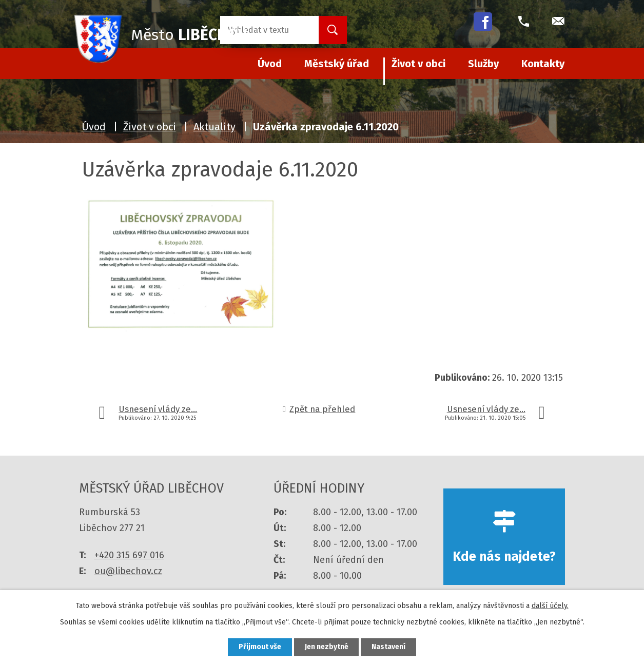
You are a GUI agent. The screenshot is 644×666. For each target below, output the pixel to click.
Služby (483, 64)
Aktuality (214, 127)
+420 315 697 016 (129, 555)
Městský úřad (337, 64)
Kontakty (543, 64)
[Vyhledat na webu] (261, 30)
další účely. (550, 606)
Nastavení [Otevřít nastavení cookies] (389, 647)
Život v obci (418, 64)
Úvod (94, 127)
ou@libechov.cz (128, 571)
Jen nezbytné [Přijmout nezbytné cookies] (327, 647)
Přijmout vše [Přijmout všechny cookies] (260, 647)
